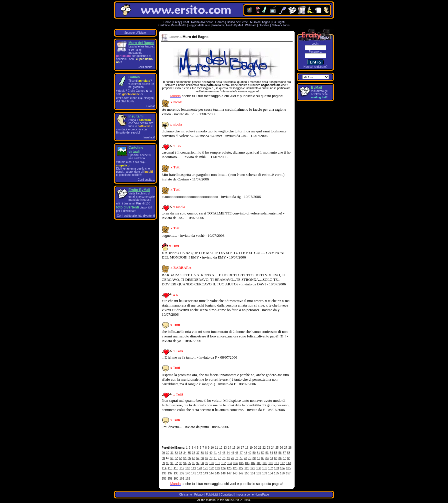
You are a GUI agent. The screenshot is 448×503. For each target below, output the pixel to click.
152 (259, 473)
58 (289, 453)
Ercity (177, 22)
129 (253, 468)
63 (181, 458)
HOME (175, 37)
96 (194, 463)
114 (164, 468)
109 (265, 463)
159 (170, 479)
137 (170, 473)
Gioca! (151, 106)
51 (258, 453)
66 (194, 458)
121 (206, 468)
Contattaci (227, 495)
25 (277, 448)
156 (282, 473)
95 (189, 463)
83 (267, 458)
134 (282, 468)
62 (176, 458)
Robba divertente (202, 22)
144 (212, 473)
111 (277, 463)
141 (194, 473)
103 (229, 463)
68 (202, 458)
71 (215, 458)
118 (188, 468)
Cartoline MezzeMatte (172, 25)
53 (267, 453)
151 (253, 473)
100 (212, 463)
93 (181, 463)
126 (235, 468)
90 (168, 463)
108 (259, 463)
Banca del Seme (237, 22)
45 (232, 453)
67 (198, 458)
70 (211, 458)
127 (241, 468)
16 (238, 448)
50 (254, 453)
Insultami (218, 25)
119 (194, 468)
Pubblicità (212, 495)
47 (241, 453)
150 (247, 473)
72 (220, 458)
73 (224, 458)
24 (273, 448)
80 (254, 458)
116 (176, 468)
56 (280, 453)
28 (290, 448)
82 (263, 458)
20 (255, 448)
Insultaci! (149, 137)
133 (276, 468)
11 (216, 448)
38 (202, 453)
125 (229, 468)
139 (182, 473)
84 (271, 458)
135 (288, 468)
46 (237, 453)
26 (281, 448)
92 (176, 463)
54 (271, 453)
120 (200, 468)
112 (283, 463)
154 (270, 473)
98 (202, 463)
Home (167, 22)
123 (217, 468)
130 (259, 468)
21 (260, 448)
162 (188, 479)
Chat (186, 22)
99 (206, 463)
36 (194, 453)
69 (206, 458)
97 (198, 463)
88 (289, 458)
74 (228, 458)
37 (198, 453)
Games (220, 22)
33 (181, 453)
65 (189, 458)
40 (211, 453)
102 (224, 463)
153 (265, 473)
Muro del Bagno (142, 43)
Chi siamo (185, 495)
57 (284, 453)
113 (288, 463)
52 (263, 453)
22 (264, 448)
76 (237, 458)
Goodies (264, 25)
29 (163, 453)
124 (223, 468)
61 (172, 458)
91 (172, 463)
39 (206, 453)
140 (188, 473)
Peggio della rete (199, 25)
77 (241, 458)
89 (163, 463)
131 (265, 468)
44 (228, 453)
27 (286, 448)
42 (220, 453)
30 (168, 453)
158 (164, 479)
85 (276, 458)
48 (245, 453)
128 (247, 468)
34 (185, 453)
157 (288, 473)
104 (235, 463)
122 (212, 468)
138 (176, 473)
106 (247, 463)
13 (225, 448)
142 (200, 473)
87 (284, 458)
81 (258, 458)
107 (253, 463)
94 (185, 463)
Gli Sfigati (278, 22)
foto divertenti (128, 207)
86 (280, 458)
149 (241, 473)
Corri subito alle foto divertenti (136, 216)
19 (251, 448)
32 (176, 453)
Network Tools (281, 25)
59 (163, 458)
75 (232, 458)
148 (235, 473)
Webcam (251, 25)
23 (268, 448)
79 (250, 458)
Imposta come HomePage (252, 495)
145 (217, 473)
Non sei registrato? (315, 67)
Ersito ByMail (234, 25)
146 (223, 473)
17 (242, 448)
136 (164, 473)
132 (270, 468)
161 (182, 479)
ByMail (317, 88)
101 (218, 463)
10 (212, 448)
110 (271, 463)
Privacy (199, 495)
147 (229, 473)
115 (170, 468)
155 (276, 473)
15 (234, 448)
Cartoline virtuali (136, 150)
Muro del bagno (260, 22)
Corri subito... (146, 67)
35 (189, 453)
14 (230, 448)
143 (206, 473)
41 (215, 453)
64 (185, 458)
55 (276, 453)
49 (250, 453)
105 (241, 463)
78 (245, 458)
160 (176, 479)
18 (247, 448)
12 (221, 448)
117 (182, 468)
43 (224, 453)
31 (172, 453)
